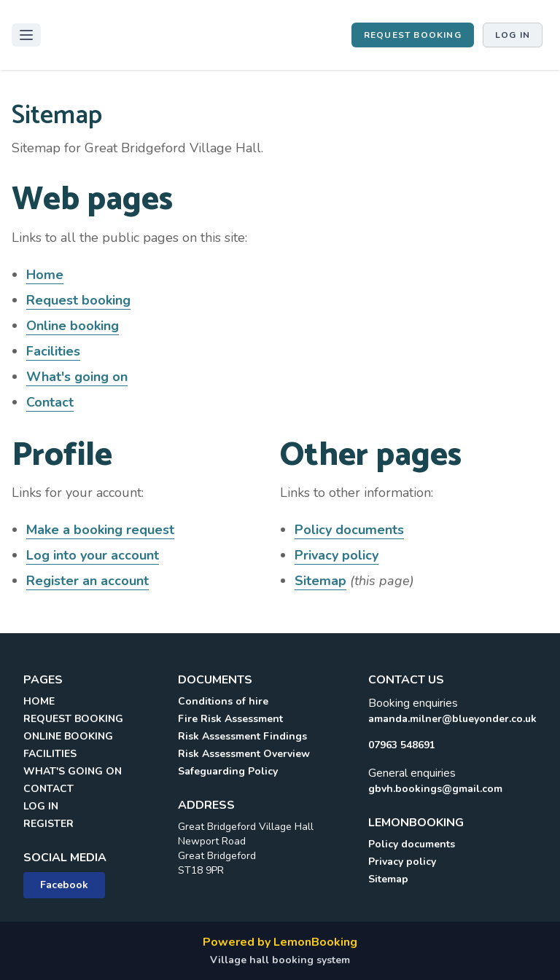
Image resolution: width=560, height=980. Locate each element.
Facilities (53, 351)
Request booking (413, 35)
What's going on (77, 377)
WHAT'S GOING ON (73, 771)
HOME (39, 701)
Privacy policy (337, 555)
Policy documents (349, 530)
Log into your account (93, 555)
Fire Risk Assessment (230, 719)
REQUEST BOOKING (73, 719)
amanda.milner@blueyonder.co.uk (452, 719)
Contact (50, 402)
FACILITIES (50, 754)
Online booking (73, 326)
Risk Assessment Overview (244, 754)
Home (45, 275)
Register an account (87, 581)
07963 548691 (402, 745)
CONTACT (48, 789)
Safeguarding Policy (228, 771)
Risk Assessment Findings (242, 736)
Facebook (64, 885)
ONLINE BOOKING (68, 736)
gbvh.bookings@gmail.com (435, 789)
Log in (513, 35)
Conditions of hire (223, 701)
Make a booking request (100, 530)
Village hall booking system (280, 960)
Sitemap (320, 581)
